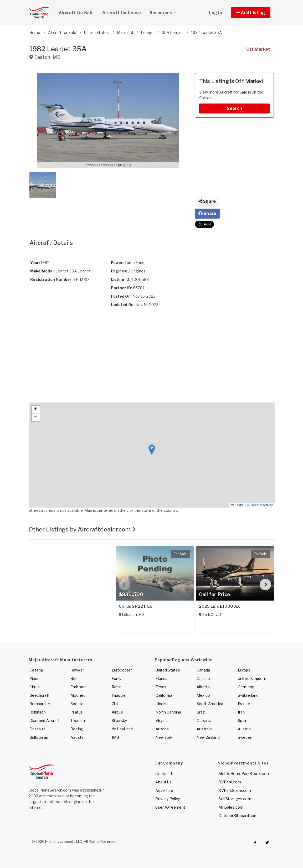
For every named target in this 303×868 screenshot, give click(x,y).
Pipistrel (119, 695)
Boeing (77, 729)
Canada (203, 670)
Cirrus (35, 687)
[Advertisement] (108, 213)
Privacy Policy (168, 799)
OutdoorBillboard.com (238, 816)
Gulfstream (39, 737)
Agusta (77, 737)
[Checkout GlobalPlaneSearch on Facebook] (255, 843)
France (244, 704)
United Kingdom (252, 678)
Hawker (77, 670)
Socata (77, 704)
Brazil (201, 712)
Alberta (203, 687)
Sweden (245, 737)
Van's (116, 678)
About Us (163, 782)
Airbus (117, 712)
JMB (115, 737)
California (164, 695)
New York (164, 737)
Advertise (164, 790)
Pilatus (77, 712)
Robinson (38, 712)
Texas (161, 687)
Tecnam (78, 720)
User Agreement (170, 807)
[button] (251, 13)
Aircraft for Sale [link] (76, 13)
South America (210, 704)
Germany (246, 687)
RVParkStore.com (235, 790)
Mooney (78, 695)
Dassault (37, 729)
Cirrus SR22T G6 (136, 606)
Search (234, 108)
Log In (215, 13)
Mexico (203, 695)
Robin (117, 687)
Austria (244, 729)
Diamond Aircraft (45, 720)
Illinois (161, 704)
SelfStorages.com (235, 799)
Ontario (203, 678)
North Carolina (168, 712)
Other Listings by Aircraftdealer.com (82, 529)
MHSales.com (231, 807)
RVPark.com (230, 782)
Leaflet (238, 505)
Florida (162, 678)
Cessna (36, 670)
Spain (243, 720)
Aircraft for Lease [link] (122, 13)
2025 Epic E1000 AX (220, 606)
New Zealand (208, 737)
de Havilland (122, 729)
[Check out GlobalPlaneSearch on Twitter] (267, 843)
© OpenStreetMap (260, 505)
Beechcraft (40, 695)
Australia (204, 729)
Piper (34, 678)
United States (168, 670)
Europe (244, 670)
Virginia (162, 720)
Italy (242, 712)
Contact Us (165, 774)
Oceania (204, 720)
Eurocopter (122, 670)
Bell (74, 678)
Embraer (78, 687)
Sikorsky (119, 720)
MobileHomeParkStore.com (243, 774)
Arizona (162, 729)
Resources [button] (165, 12)
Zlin (115, 704)
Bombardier (40, 704)
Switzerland (248, 695)
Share (207, 201)
